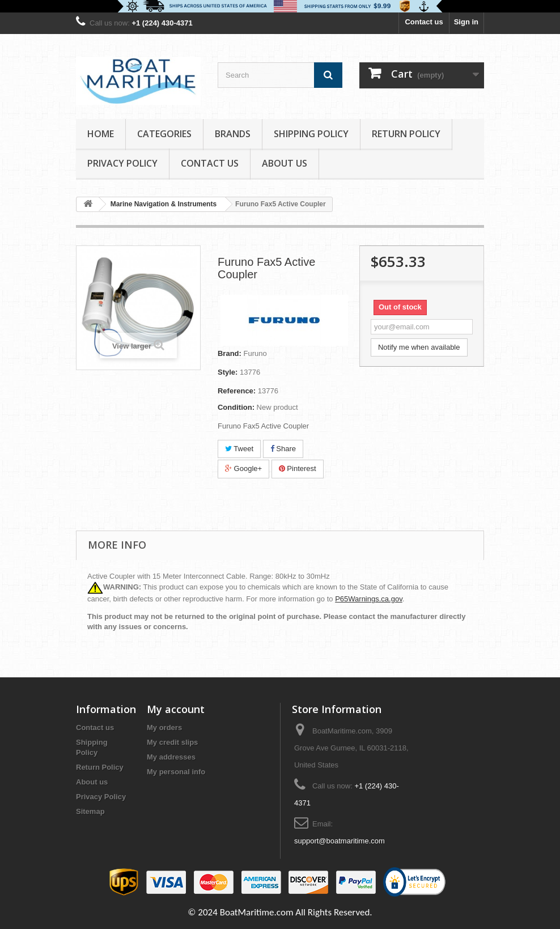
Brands (233, 134)
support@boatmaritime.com (340, 841)
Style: (228, 372)
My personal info (176, 772)
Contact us (424, 22)
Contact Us (210, 163)
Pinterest (298, 468)
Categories (164, 134)
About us (285, 163)
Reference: (237, 391)
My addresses (171, 757)
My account (176, 709)
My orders (164, 727)
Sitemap (90, 811)
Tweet (239, 449)
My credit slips (172, 742)
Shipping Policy (311, 134)
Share (283, 449)
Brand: (230, 353)
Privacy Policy (122, 163)
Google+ (243, 468)
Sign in (466, 22)
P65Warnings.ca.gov (369, 599)
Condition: (236, 407)
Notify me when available (419, 347)
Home (101, 134)
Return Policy (406, 134)
